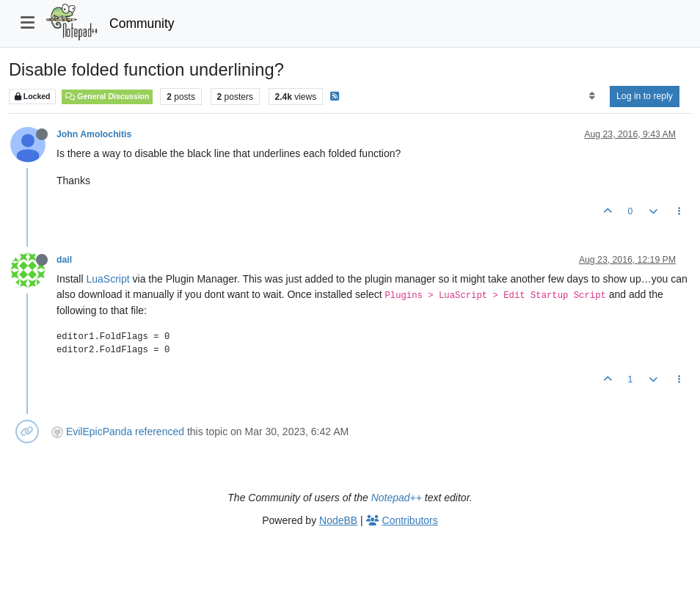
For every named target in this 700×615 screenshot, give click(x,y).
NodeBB (338, 520)
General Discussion (107, 96)
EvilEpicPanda (99, 432)
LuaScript (107, 279)
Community (142, 23)
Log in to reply (645, 96)
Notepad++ (397, 498)
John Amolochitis (94, 134)
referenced (160, 432)
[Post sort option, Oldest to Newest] (592, 96)
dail (64, 260)
